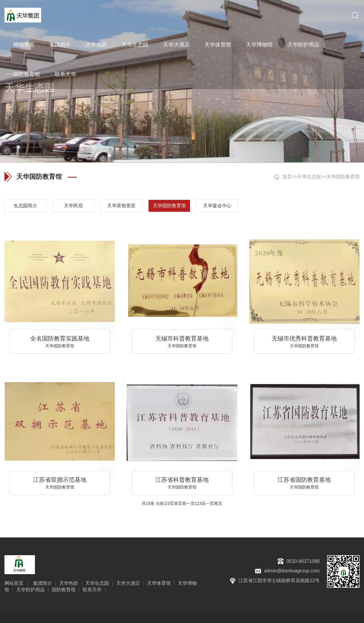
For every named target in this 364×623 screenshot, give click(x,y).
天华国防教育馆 (343, 177)
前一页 (189, 503)
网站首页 (24, 44)
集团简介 (60, 44)
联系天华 (65, 74)
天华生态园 (135, 44)
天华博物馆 (259, 44)
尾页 (218, 503)
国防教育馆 (27, 74)
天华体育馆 (218, 44)
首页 (287, 177)
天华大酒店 (176, 44)
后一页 (208, 503)
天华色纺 (96, 44)
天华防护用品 (303, 44)
